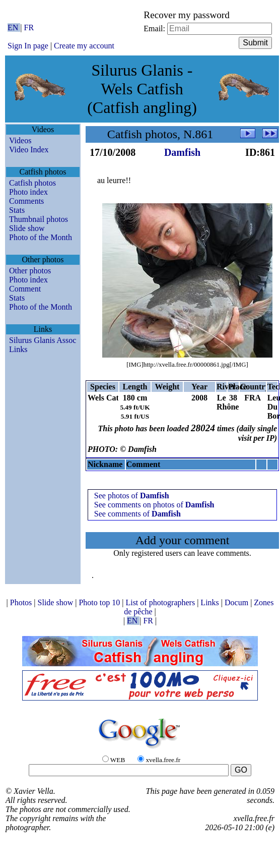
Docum (237, 602)
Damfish (182, 152)
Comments (26, 201)
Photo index (28, 192)
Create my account (84, 46)
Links (18, 349)
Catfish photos (32, 183)
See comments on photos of (154, 505)
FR (29, 27)
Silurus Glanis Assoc (43, 340)
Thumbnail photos (39, 219)
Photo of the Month (41, 237)
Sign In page (28, 46)
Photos (22, 602)
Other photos (30, 271)
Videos (20, 140)
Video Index (29, 150)
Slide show (27, 228)
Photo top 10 (100, 602)
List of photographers (161, 602)
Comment (25, 289)
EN (14, 27)
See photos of (132, 496)
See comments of (137, 514)
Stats (17, 210)
